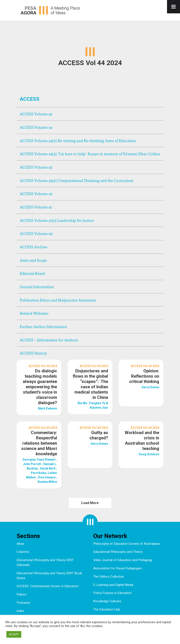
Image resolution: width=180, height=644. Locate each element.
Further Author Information (43, 326)
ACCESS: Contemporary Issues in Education (47, 586)
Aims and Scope (33, 260)
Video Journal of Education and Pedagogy (123, 560)
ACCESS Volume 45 (36, 114)
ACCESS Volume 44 (36, 127)
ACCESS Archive (34, 247)
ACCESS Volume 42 (36, 193)
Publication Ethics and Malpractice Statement (58, 300)
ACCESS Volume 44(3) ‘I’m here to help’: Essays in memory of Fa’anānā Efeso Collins (90, 154)
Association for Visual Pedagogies (118, 568)
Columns (23, 552)
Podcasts (23, 603)
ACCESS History (33, 353)
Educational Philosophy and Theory (118, 552)
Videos (21, 594)
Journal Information (37, 287)
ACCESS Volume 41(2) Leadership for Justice (57, 220)
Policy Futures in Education (112, 593)
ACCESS (30, 99)
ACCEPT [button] (14, 634)
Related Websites (34, 313)
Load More (90, 503)
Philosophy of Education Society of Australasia (126, 544)
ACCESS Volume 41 (36, 207)
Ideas (20, 544)
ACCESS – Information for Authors (49, 340)
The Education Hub (107, 609)
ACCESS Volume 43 (36, 167)
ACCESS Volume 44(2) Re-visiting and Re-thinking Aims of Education (78, 140)
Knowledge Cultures (107, 601)
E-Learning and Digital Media (113, 585)
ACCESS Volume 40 (36, 233)
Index (20, 611)
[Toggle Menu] (174, 7)
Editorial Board (32, 273)
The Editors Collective (109, 577)
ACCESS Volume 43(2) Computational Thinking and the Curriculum (77, 180)
